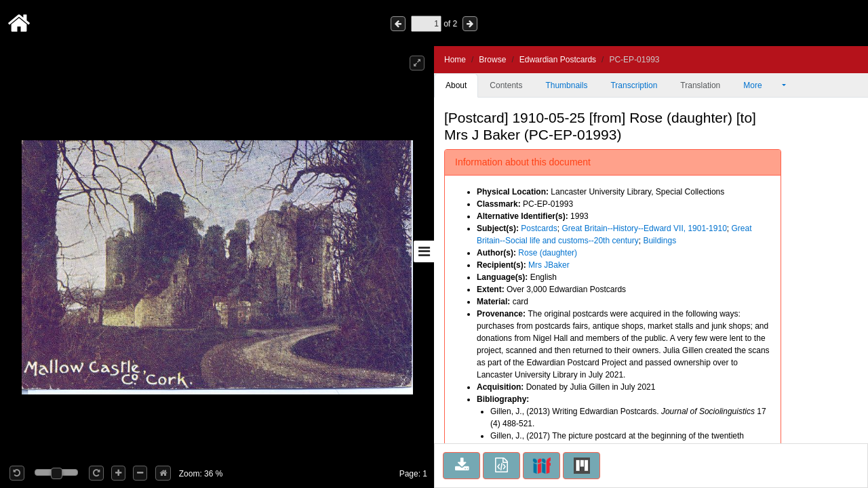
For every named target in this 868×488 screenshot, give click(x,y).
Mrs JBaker (549, 265)
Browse (492, 60)
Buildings (659, 241)
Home (455, 60)
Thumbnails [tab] (566, 85)
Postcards (539, 228)
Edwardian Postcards (558, 60)
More (762, 85)
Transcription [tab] (634, 85)
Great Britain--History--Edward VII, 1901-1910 (644, 228)
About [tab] (456, 85)
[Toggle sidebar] (424, 251)
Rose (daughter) (548, 253)
